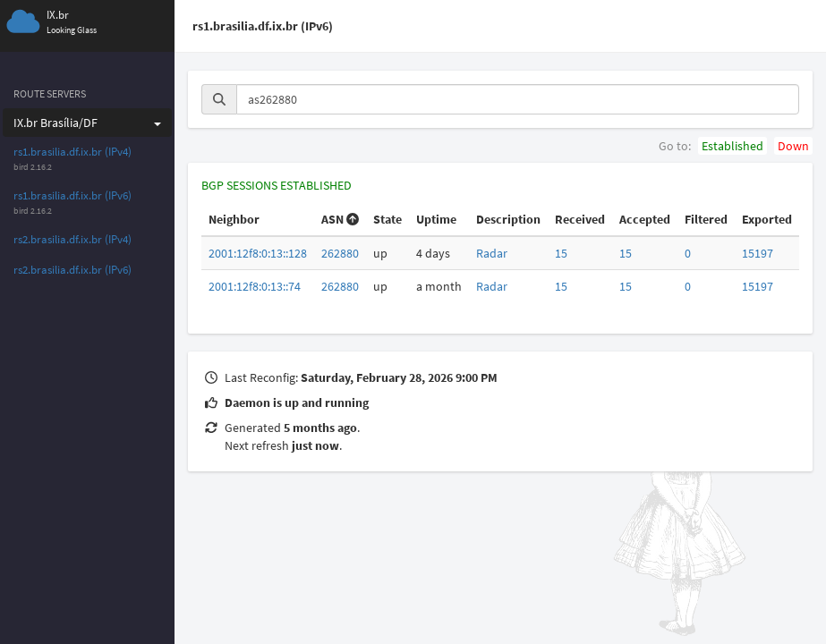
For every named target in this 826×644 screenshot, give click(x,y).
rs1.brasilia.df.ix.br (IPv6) (72, 195)
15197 (758, 253)
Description (508, 219)
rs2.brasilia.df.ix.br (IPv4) (72, 239)
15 (561, 253)
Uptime (436, 219)
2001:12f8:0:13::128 (258, 253)
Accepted (645, 219)
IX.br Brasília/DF (87, 123)
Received (580, 219)
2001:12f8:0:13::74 (255, 286)
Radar (492, 253)
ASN (340, 219)
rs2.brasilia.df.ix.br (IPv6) (72, 270)
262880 (340, 253)
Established (732, 146)
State (387, 219)
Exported (767, 219)
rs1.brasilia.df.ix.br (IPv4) (72, 152)
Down (793, 146)
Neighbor (234, 219)
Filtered (706, 219)
